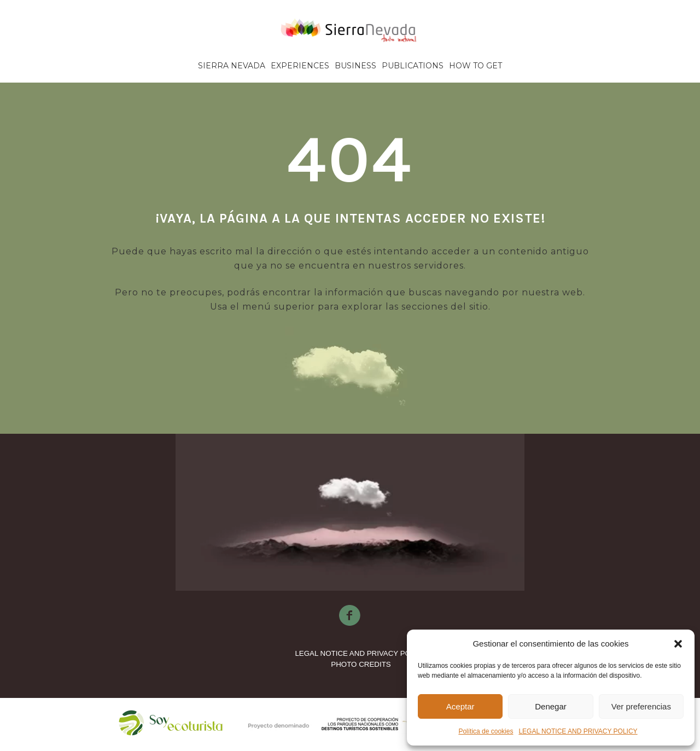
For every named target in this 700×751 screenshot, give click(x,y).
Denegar (551, 706)
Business (355, 66)
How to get (476, 66)
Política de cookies (486, 731)
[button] (678, 644)
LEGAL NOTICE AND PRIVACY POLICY (578, 731)
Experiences (300, 66)
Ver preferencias (641, 706)
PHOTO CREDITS (361, 664)
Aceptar (460, 706)
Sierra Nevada (232, 66)
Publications (413, 66)
